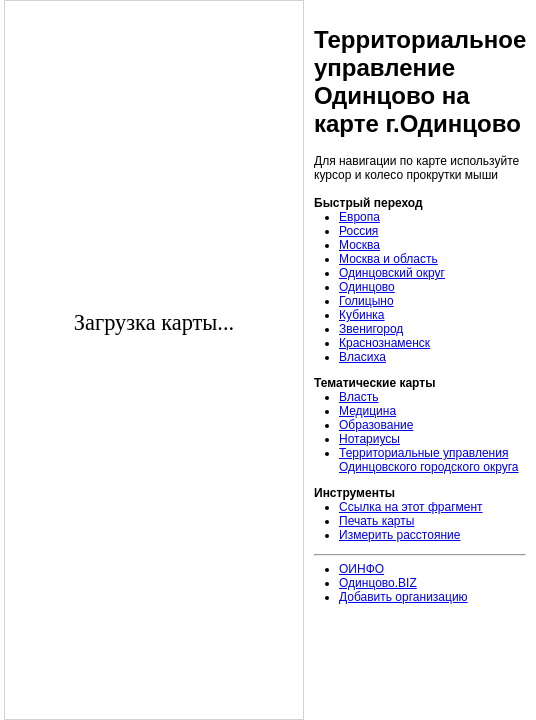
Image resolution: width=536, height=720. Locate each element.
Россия (358, 231)
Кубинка (362, 315)
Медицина (367, 411)
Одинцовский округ (392, 273)
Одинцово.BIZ (378, 583)
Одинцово (367, 287)
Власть (358, 397)
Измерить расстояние (399, 535)
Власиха (362, 357)
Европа (359, 217)
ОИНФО (361, 569)
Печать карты (376, 521)
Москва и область (388, 259)
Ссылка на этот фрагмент (411, 507)
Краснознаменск (384, 343)
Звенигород (371, 329)
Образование (376, 425)
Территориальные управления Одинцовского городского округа (429, 460)
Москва (359, 245)
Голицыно (366, 301)
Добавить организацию (403, 597)
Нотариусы (369, 439)
